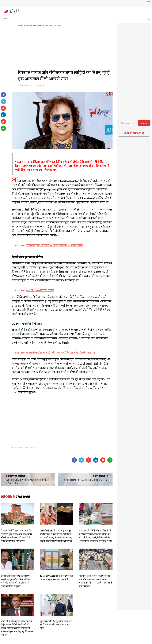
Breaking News (25, 25)
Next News (99, 476)
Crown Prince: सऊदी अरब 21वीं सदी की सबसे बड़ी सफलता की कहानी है (56, 578)
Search (144, 123)
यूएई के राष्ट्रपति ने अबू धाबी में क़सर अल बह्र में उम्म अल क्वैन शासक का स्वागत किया (56, 625)
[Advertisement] (65, 47)
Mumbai (58, 25)
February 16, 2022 (26, 85)
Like (41, 85)
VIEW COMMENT (32, 448)
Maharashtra (46, 25)
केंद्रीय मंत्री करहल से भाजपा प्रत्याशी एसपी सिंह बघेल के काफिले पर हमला (27, 481)
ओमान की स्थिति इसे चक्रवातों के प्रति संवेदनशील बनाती (86, 480)
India (36, 25)
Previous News (17, 476)
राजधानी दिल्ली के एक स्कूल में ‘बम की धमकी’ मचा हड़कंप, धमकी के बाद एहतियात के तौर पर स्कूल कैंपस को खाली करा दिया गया (96, 581)
